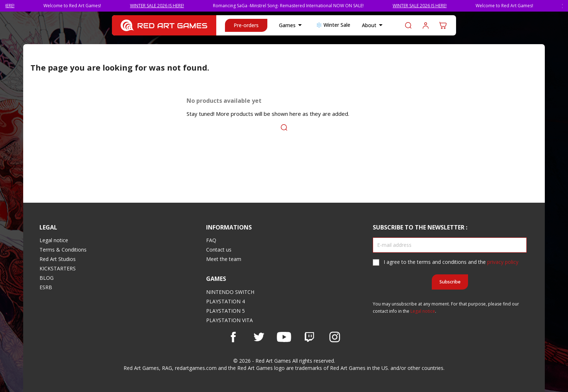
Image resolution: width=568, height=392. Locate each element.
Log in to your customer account (426, 25)
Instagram (335, 337)
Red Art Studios (58, 259)
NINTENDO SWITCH (230, 292)
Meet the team (224, 259)
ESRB (46, 287)
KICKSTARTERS (58, 268)
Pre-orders (246, 25)
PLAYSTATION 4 (225, 301)
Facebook (233, 337)
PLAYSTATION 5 (225, 311)
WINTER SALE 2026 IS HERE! (164, 6)
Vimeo (309, 337)
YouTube (284, 337)
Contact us (219, 250)
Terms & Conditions (63, 250)
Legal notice (54, 240)
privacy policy (503, 262)
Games (292, 25)
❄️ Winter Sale (333, 25)
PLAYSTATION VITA (229, 320)
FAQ (211, 240)
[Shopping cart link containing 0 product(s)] (443, 25)
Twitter (259, 337)
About (373, 25)
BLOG (47, 278)
